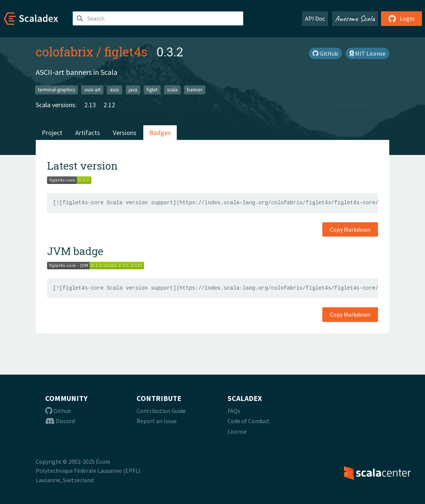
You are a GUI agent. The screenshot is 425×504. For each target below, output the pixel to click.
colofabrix (65, 52)
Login (401, 18)
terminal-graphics (56, 90)
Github (58, 411)
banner (195, 90)
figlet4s (126, 52)
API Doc (315, 18)
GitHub (325, 53)
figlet (152, 90)
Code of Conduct (249, 421)
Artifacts (88, 133)
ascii (114, 90)
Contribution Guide (161, 411)
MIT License (367, 53)
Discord (60, 421)
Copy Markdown (350, 229)
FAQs (234, 411)
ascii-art (92, 90)
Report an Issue (157, 421)
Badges (160, 133)
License (237, 431)
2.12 (109, 105)
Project (52, 133)
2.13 (90, 105)
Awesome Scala (355, 18)
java (133, 90)
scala (172, 90)
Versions (125, 133)
